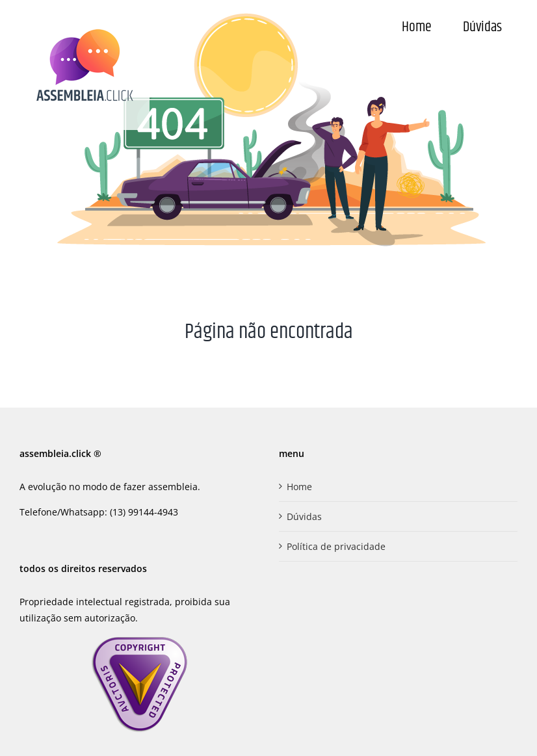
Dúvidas (304, 516)
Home (299, 487)
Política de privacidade (336, 546)
